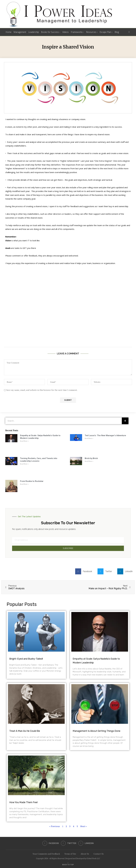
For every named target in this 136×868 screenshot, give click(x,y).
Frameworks (77, 32)
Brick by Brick (91, 458)
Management (20, 32)
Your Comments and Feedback (46, 854)
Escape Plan (105, 32)
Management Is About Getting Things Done (96, 731)
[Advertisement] (68, 313)
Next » (83, 826)
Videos (65, 32)
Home (8, 32)
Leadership (34, 32)
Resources (91, 32)
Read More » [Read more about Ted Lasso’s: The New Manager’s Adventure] (89, 438)
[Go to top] (68, 864)
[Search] (129, 32)
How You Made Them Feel (23, 802)
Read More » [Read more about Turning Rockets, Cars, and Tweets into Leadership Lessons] (24, 464)
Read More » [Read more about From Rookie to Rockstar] (24, 484)
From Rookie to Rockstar (32, 481)
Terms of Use (70, 854)
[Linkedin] (86, 843)
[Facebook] (51, 843)
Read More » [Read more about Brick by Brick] (89, 461)
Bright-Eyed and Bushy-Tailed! (26, 659)
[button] (85, 571)
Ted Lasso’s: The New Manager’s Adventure (105, 435)
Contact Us (99, 854)
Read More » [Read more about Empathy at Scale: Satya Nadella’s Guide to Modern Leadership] (24, 441)
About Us (85, 854)
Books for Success (50, 32)
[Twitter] (69, 843)
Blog (117, 32)
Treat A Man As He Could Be (25, 731)
